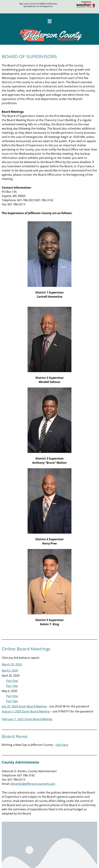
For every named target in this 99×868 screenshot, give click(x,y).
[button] (50, 22)
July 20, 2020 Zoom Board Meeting (24, 706)
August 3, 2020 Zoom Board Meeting (26, 711)
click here (62, 745)
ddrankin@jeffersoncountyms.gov (33, 784)
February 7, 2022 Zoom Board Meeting (27, 719)
